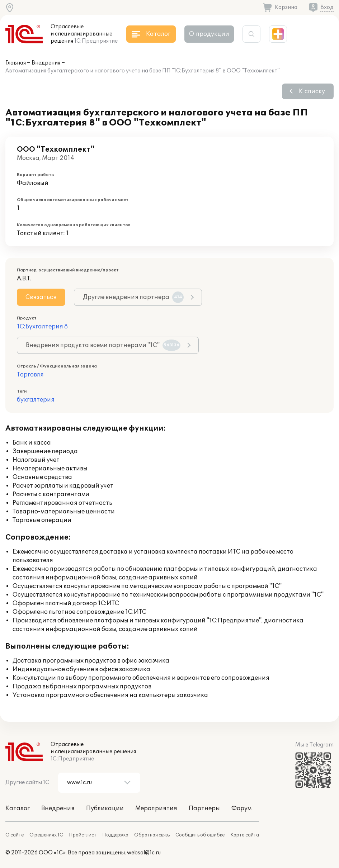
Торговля (30, 375)
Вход (327, 7)
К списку (312, 91)
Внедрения (46, 63)
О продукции (209, 34)
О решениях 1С (46, 835)
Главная (16, 63)
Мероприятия (156, 808)
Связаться (41, 297)
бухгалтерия (36, 400)
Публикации (105, 808)
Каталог (18, 808)
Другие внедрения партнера (133, 297)
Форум (241, 808)
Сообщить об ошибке (200, 835)
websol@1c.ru (144, 853)
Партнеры (204, 808)
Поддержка (115, 835)
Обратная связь (152, 835)
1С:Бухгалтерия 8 (42, 327)
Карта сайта (245, 835)
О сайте (15, 835)
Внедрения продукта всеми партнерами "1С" (103, 345)
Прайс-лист (83, 835)
